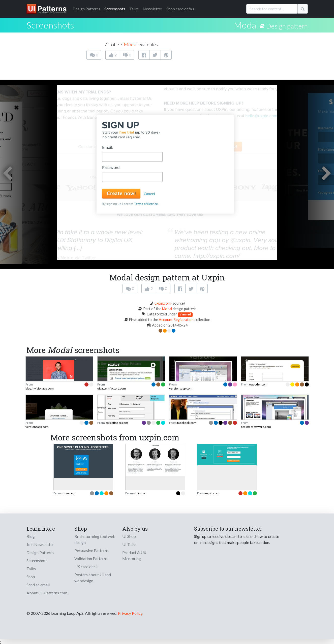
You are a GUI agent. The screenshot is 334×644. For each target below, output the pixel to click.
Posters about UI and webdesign (93, 578)
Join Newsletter (40, 544)
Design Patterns (40, 552)
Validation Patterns (91, 558)
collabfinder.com (117, 423)
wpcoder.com (258, 384)
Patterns (86, 9)
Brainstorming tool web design (95, 539)
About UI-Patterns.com (47, 593)
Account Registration (176, 320)
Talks (134, 9)
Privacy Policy (130, 613)
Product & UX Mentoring (134, 555)
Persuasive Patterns (92, 550)
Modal (246, 25)
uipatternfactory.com (112, 388)
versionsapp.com (181, 388)
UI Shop (129, 536)
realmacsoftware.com (256, 427)
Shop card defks (180, 9)
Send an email (38, 585)
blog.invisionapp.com (40, 388)
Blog (31, 536)
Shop (31, 577)
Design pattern (287, 26)
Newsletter (153, 9)
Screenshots (115, 9)
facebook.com (187, 423)
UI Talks (129, 544)
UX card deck (86, 567)
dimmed (185, 314)
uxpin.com (163, 303)
